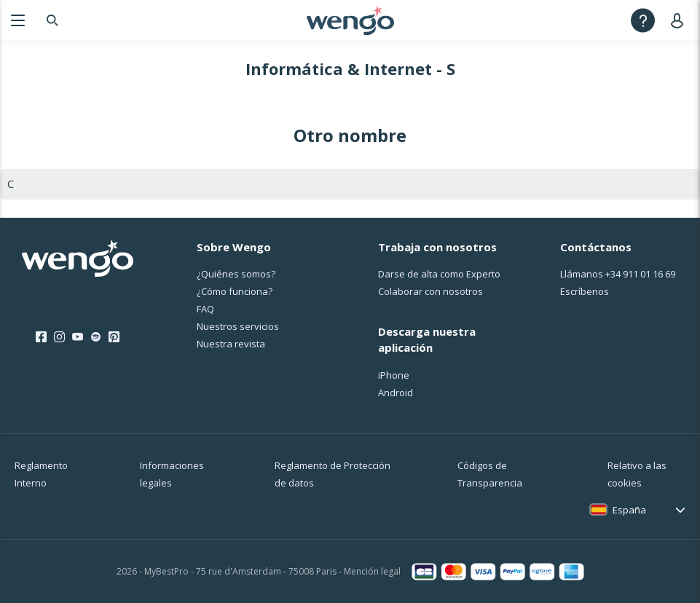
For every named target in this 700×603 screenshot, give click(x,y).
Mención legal (372, 571)
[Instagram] (59, 337)
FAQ (205, 309)
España (629, 510)
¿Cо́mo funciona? (235, 291)
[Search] (52, 20)
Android (396, 393)
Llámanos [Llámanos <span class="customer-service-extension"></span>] (618, 274)
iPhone (394, 375)
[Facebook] (41, 337)
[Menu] (18, 20)
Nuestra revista (231, 344)
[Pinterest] (114, 337)
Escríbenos (585, 291)
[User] (680, 20)
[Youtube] (78, 337)
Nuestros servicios (238, 326)
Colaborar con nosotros (430, 291)
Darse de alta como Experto (439, 274)
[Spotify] (96, 337)
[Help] (643, 20)
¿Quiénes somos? (236, 274)
